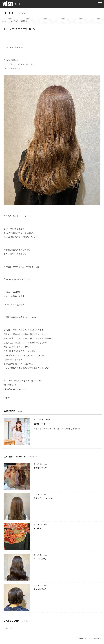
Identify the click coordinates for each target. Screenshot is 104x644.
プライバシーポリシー (83, 638)
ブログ (6, 628)
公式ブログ (14, 21)
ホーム (4, 21)
